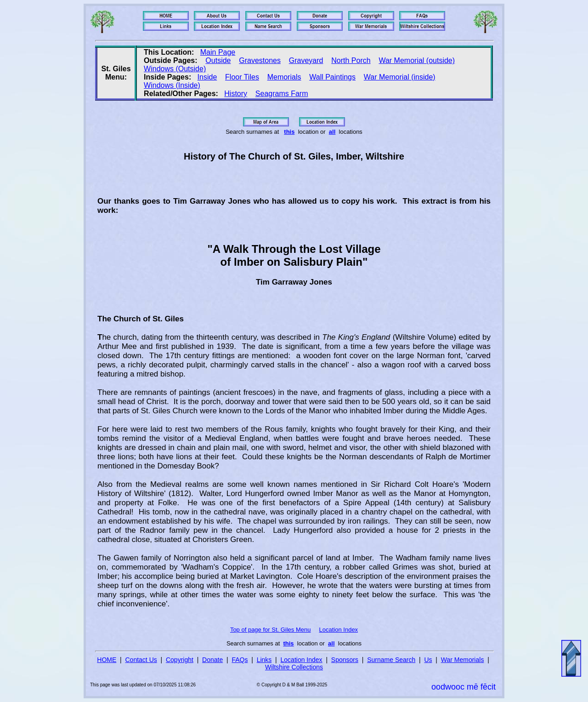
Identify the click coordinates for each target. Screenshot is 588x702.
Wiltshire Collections (294, 667)
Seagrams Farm (282, 94)
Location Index (339, 630)
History (236, 94)
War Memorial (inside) (400, 77)
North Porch (351, 60)
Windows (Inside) (172, 85)
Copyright (180, 660)
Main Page (218, 52)
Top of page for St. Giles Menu (271, 630)
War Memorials (463, 660)
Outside (218, 60)
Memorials (284, 77)
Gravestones (260, 60)
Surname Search (391, 660)
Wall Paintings (332, 77)
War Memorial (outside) (417, 60)
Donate (212, 660)
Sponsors (345, 660)
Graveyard (306, 60)
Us (428, 660)
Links (264, 660)
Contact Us (141, 660)
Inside (207, 77)
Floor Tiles (242, 77)
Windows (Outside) (175, 69)
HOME (107, 660)
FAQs (240, 660)
